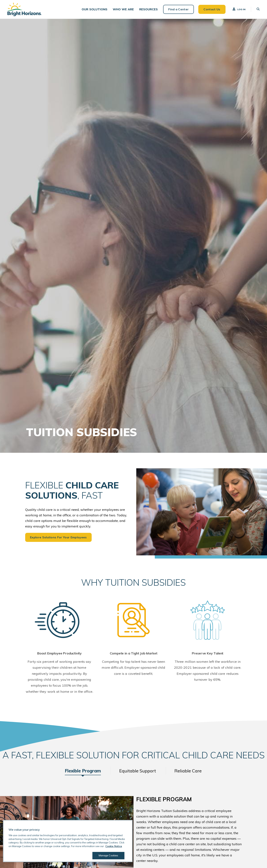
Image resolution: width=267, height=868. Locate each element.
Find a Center (178, 9)
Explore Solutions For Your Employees (58, 537)
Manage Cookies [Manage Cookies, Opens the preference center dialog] (109, 855)
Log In (239, 9)
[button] (95, 9)
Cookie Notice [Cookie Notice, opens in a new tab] (114, 846)
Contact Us (212, 9)
